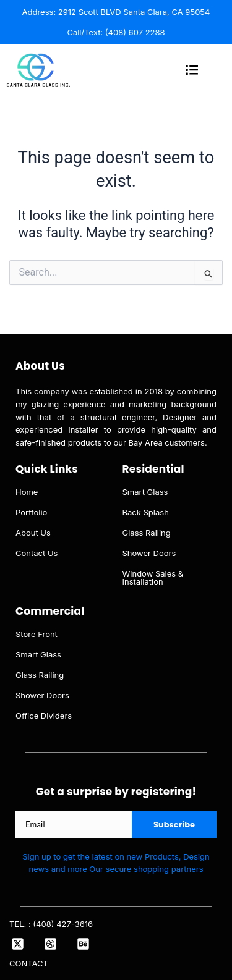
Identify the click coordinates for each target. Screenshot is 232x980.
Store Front (37, 634)
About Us (33, 533)
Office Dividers (44, 716)
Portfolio (31, 512)
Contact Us (37, 553)
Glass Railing (147, 533)
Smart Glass (145, 492)
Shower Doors (149, 553)
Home (27, 492)
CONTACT (29, 963)
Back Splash (146, 512)
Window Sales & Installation (153, 577)
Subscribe (174, 825)
